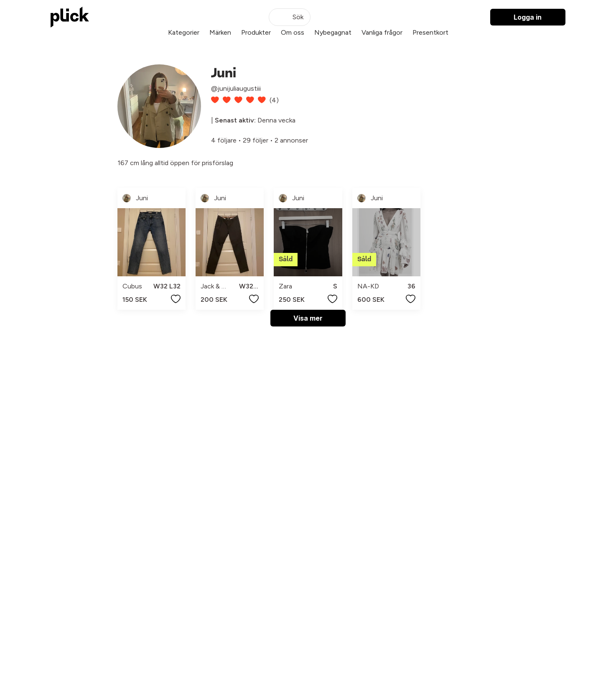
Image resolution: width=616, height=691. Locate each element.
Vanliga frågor (382, 32)
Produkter (256, 32)
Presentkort (430, 32)
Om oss (293, 32)
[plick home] (70, 17)
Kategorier (184, 32)
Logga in (528, 17)
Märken (220, 32)
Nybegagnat (333, 32)
